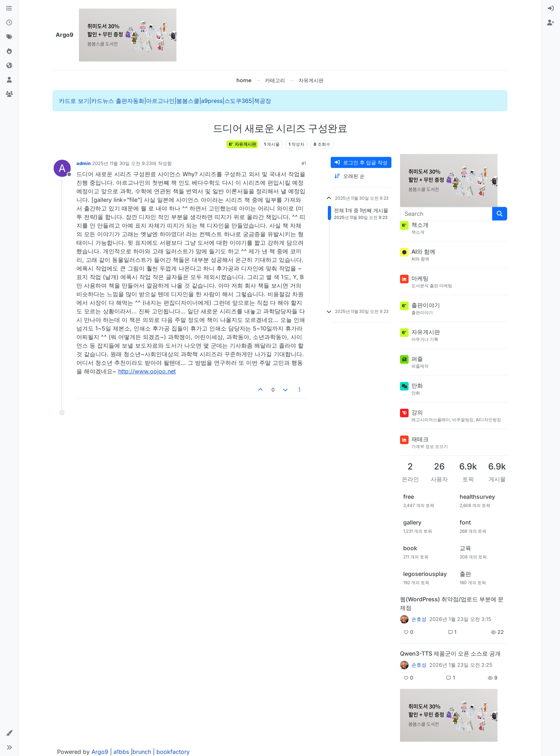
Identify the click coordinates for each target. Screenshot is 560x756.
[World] (9, 66)
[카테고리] (9, 9)
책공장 (262, 101)
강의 (417, 412)
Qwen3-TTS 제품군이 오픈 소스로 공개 (450, 653)
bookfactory (173, 752)
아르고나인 (160, 101)
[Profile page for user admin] (62, 168)
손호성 (419, 619)
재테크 (420, 439)
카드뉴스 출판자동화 (118, 101)
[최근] (9, 23)
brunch (142, 752)
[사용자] (9, 80)
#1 (304, 163)
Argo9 (100, 752)
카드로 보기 (74, 101)
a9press (212, 101)
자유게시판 (242, 144)
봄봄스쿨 (188, 101)
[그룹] (9, 94)
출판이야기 (426, 305)
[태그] (9, 37)
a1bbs (121, 752)
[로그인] (551, 9)
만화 (417, 386)
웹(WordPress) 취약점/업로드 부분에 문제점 (452, 603)
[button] (9, 733)
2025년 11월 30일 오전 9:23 (122, 163)
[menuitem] (551, 9)
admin (84, 163)
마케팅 (420, 278)
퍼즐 (417, 359)
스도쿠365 (238, 101)
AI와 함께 (423, 252)
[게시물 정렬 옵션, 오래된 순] (361, 176)
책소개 (420, 225)
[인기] (9, 51)
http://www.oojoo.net (147, 371)
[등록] (551, 23)
